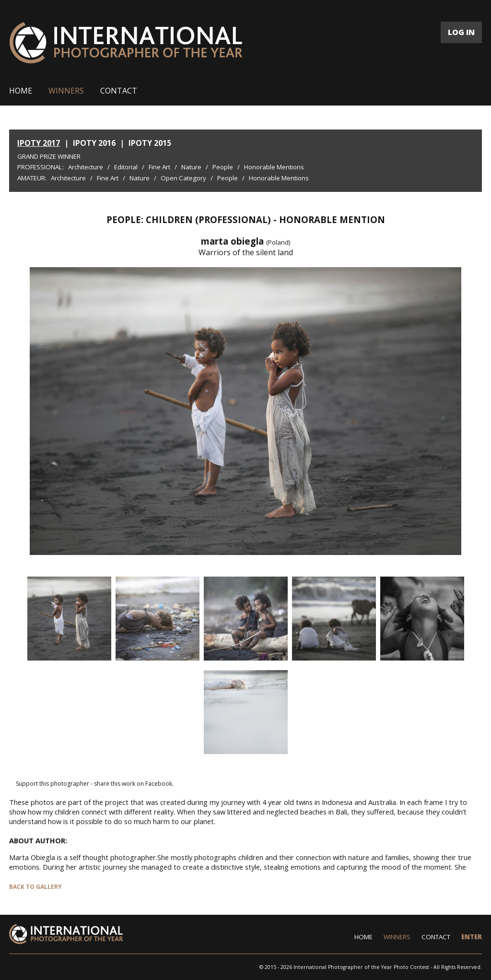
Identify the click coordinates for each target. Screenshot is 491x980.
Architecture (86, 167)
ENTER (472, 937)
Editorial (126, 167)
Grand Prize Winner (49, 156)
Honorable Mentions (274, 167)
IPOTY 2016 (94, 143)
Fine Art (159, 167)
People (223, 167)
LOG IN (461, 32)
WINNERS (66, 91)
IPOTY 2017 (39, 143)
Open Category (183, 178)
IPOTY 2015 (150, 143)
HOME (21, 91)
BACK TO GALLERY (35, 887)
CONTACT (119, 91)
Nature (191, 167)
